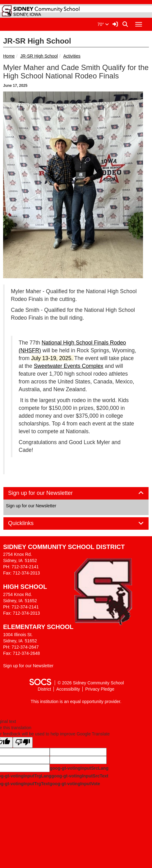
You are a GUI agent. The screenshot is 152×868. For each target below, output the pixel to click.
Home (9, 56)
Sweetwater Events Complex (69, 366)
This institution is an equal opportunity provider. (76, 701)
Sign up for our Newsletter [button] (47, 493)
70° (103, 24)
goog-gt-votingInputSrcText (80, 776)
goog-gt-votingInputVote (75, 784)
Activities (72, 56)
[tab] (76, 493)
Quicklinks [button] (28, 523)
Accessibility (68, 689)
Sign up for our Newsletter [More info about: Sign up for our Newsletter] (31, 506)
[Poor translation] (23, 742)
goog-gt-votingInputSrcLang (79, 768)
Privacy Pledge (100, 689)
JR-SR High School (39, 56)
